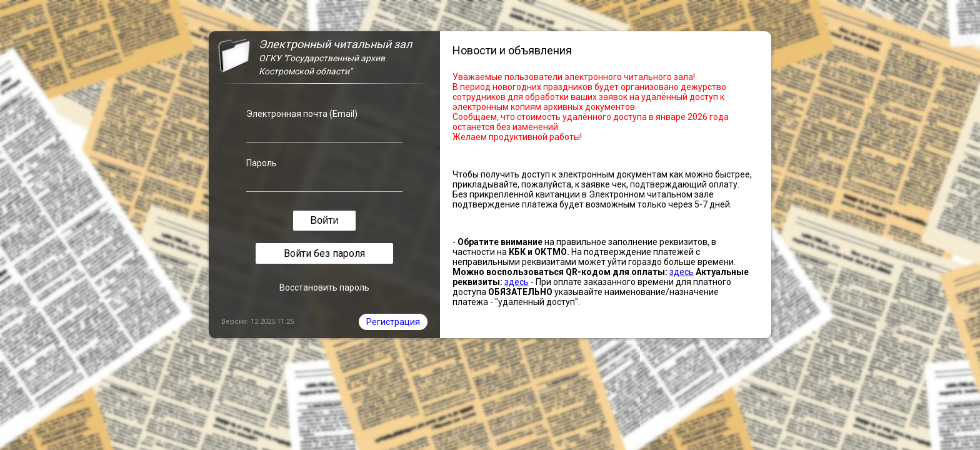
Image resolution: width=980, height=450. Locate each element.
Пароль (262, 163)
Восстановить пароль (324, 287)
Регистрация (393, 322)
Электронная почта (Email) (302, 114)
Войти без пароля (324, 253)
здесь (682, 272)
